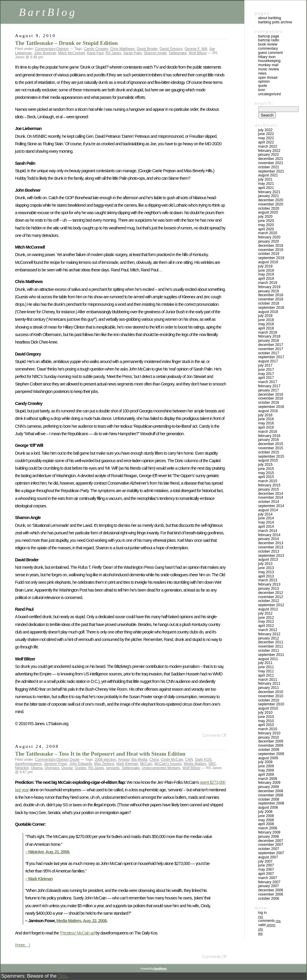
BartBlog (48, 12)
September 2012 (271, 605)
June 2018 (266, 320)
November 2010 (271, 696)
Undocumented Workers (161, 768)
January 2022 (268, 155)
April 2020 (266, 229)
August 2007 (268, 857)
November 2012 (271, 597)
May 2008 (266, 820)
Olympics (52, 768)
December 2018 (271, 295)
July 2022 (265, 130)
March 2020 (268, 233)
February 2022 (269, 151)
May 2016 (266, 423)
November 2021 (271, 163)
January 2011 (268, 688)
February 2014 (269, 535)
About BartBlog (270, 18)
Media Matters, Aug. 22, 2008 (81, 921)
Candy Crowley (96, 49)
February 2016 (269, 436)
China (154, 760)
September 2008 (271, 803)
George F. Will (196, 49)
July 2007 (265, 861)
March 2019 (268, 283)
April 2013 (266, 576)
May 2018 (266, 324)
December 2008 (271, 791)
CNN (189, 760)
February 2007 (269, 882)
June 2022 (266, 134)
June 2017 (266, 370)
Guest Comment (270, 53)
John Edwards (81, 764)
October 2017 (269, 353)
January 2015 (268, 489)
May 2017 (266, 374)
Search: (264, 103)
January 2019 (268, 291)
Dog (62, 976)
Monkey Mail (268, 65)
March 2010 (268, 729)
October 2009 (269, 750)
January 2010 (268, 737)
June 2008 (266, 816)
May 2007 (266, 869)
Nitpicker (22, 768)
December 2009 (271, 741)
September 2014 (271, 506)
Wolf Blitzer (198, 53)
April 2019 (266, 279)
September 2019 (271, 258)
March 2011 (268, 680)
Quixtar (67, 768)
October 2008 (269, 799)
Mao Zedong (104, 764)
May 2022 (266, 138)
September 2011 (271, 655)
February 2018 (269, 336)
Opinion (63, 49)
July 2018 (265, 316)
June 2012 (266, 618)
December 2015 (271, 444)
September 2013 (271, 556)
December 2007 (271, 841)
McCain (146, 764)
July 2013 (265, 564)
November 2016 (271, 398)
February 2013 (269, 584)
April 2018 (266, 328)
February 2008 (269, 832)
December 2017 (271, 345)
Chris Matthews (122, 49)
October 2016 (269, 403)
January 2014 (268, 539)
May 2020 (266, 225)
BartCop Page (269, 36)
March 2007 (268, 878)
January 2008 (268, 837)
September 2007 (271, 853)
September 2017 (271, 357)
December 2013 (271, 543)
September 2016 (271, 407)
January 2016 (268, 440)
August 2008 (268, 807)
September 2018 (271, 308)
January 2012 (268, 638)
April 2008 (266, 824)
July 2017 (265, 365)
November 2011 (271, 646)
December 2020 (271, 200)
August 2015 (268, 460)
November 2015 (271, 448)
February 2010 (269, 733)
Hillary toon (267, 57)
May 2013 (266, 572)
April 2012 (266, 626)
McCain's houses (168, 764)
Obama (37, 768)
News (262, 73)
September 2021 (271, 171)
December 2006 (271, 890)
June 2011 (266, 667)
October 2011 (269, 651)
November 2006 (271, 894)
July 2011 (265, 663)
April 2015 (266, 477)
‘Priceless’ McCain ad (77, 933)
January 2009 (268, 787)
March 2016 (268, 432)
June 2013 (266, 568)
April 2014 (266, 527)
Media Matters (195, 764)
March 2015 (268, 481)
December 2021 (271, 159)
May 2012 (266, 621)
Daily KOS (203, 760)
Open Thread (268, 78)
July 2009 (265, 762)
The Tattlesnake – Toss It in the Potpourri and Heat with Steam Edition (100, 754)
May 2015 (266, 473)
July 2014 (265, 514)
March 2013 (268, 580)
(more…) (22, 945)
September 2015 (271, 456)
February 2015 (269, 485)
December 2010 (271, 692)
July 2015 (265, 465)
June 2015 (266, 469)
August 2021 (268, 175)
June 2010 (266, 717)
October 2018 (269, 303)
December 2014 (271, 494)
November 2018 (271, 299)
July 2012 (265, 613)
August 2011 (268, 659)
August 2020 (268, 212)
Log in (262, 913)
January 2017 (268, 390)
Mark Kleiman (127, 764)
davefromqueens (28, 764)
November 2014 (271, 497)
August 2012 (268, 609)
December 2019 (271, 246)
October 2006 (269, 899)
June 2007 (266, 865)
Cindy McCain (172, 760)
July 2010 (265, 713)
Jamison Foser (55, 764)
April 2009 (266, 775)
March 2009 (268, 779)
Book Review (268, 44)
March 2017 (268, 382)
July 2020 (265, 217)
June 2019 (266, 270)
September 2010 (271, 704)
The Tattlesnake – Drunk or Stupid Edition (66, 43)
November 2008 (271, 795)
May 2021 (266, 184)
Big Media (139, 760)
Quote (75, 760)
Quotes (80, 768)
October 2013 (269, 551)
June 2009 (266, 766)
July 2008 (265, 812)
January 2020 (268, 241)
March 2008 (268, 828)
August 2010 (268, 708)
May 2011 (266, 671)
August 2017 (268, 361)
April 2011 (266, 675)
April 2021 (266, 188)
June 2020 (266, 221)
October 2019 (269, 254)
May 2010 (266, 721)
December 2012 (271, 593)
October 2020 (269, 208)
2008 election (105, 760)
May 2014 (266, 522)
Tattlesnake (178, 53)
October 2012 (269, 601)
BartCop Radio (269, 40)
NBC (212, 764)
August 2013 (268, 559)
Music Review (268, 69)
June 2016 (266, 419)
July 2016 (265, 415)
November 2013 (271, 547)
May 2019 (266, 274)
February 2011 (269, 683)
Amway (124, 760)
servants (113, 768)
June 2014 (266, 518)
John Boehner (45, 53)
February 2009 (269, 783)
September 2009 (271, 754)
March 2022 (268, 146)
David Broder (147, 49)
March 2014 (268, 531)
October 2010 (269, 700)
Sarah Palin (133, 53)
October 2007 (269, 849)
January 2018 (268, 341)
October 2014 (269, 502)
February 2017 (269, 386)
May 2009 (266, 770)
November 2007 (271, 845)
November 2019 (271, 250)
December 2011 (271, 642)
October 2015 (269, 452)
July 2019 (265, 266)
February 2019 (269, 287)
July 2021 (265, 179)
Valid (267, 925)
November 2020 (271, 204)
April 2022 (266, 142)
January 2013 (268, 589)
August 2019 (268, 262)
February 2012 (269, 634)
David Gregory (171, 49)
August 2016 (268, 411)
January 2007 (268, 886)
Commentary (45, 49)
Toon (262, 90)
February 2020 (269, 237)
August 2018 (268, 312)
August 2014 (268, 510)
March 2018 (268, 332)
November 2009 (271, 745)
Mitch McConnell (72, 53)
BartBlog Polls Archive (275, 22)
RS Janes (113, 53)
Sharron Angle (155, 53)
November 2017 (271, 349)
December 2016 (271, 394)
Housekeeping (269, 61)
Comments (269, 921)
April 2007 (266, 874)
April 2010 (266, 725)
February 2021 (269, 192)
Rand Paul (95, 53)
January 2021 (268, 196)
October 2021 (269, 167)
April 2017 (266, 378)
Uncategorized (269, 94)
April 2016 (266, 427)
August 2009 (268, 758)
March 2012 (268, 630)
